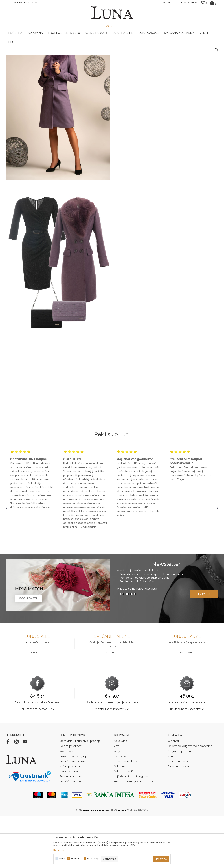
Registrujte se (189, 3)
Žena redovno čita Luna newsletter (187, 755)
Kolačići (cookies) (71, 833)
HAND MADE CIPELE (41, 55)
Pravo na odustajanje (74, 808)
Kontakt (173, 808)
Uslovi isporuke (69, 823)
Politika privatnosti (71, 798)
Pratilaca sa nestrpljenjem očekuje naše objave (112, 755)
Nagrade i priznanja (181, 803)
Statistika (76, 859)
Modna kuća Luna (16, 60)
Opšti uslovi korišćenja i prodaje (80, 793)
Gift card (119, 818)
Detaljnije (59, 850)
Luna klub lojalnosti (126, 813)
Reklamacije (67, 803)
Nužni (62, 859)
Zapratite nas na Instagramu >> (112, 761)
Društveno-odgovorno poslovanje (190, 798)
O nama (173, 793)
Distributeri (121, 808)
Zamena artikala (70, 828)
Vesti (117, 798)
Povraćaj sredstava (72, 813)
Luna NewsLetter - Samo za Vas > (113, 55)
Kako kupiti (121, 793)
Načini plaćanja (70, 818)
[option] (41, 55)
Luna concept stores (181, 813)
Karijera (119, 803)
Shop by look (35, 60)
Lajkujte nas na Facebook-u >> (37, 761)
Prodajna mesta (178, 818)
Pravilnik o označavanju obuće (134, 833)
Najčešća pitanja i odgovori (132, 828)
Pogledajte (37, 704)
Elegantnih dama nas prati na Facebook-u (37, 755)
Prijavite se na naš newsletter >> (187, 761)
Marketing (93, 859)
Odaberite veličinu (126, 823)
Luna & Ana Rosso (183, 55)
